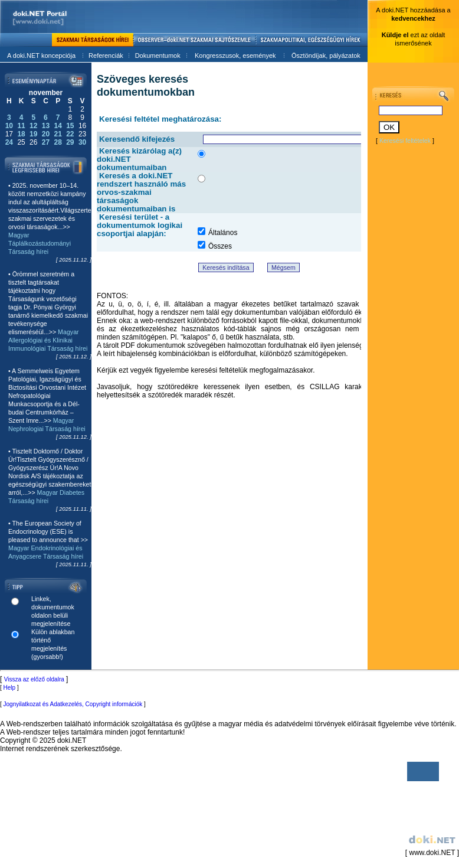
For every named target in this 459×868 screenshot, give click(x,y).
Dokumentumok (158, 56)
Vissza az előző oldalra (34, 679)
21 (58, 134)
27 (46, 142)
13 (46, 126)
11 (21, 126)
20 (46, 134)
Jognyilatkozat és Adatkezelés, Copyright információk (73, 704)
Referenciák (106, 56)
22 (70, 134)
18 (21, 134)
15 (70, 126)
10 (9, 126)
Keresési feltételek (405, 141)
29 (70, 142)
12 (33, 126)
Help (10, 688)
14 (58, 126)
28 (58, 142)
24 (9, 142)
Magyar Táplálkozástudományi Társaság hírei (40, 243)
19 (33, 134)
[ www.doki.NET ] (431, 808)
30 (82, 142)
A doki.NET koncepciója (41, 56)
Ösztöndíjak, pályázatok (326, 56)
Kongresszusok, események (235, 56)
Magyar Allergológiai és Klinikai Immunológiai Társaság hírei (48, 340)
